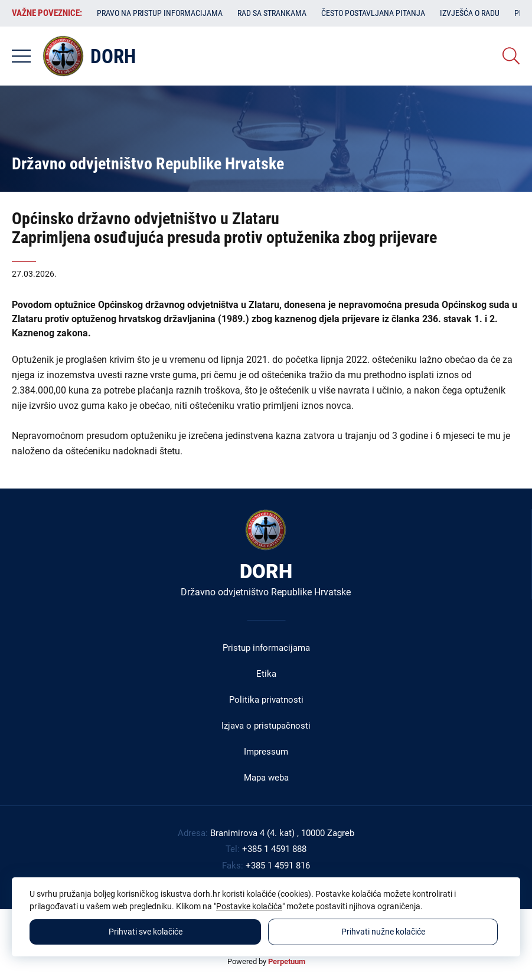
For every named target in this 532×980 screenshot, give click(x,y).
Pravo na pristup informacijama (160, 13)
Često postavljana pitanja (373, 13)
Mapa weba (266, 778)
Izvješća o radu (470, 13)
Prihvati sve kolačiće (146, 932)
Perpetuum (287, 961)
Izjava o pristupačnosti (266, 726)
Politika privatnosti (266, 700)
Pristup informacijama (266, 648)
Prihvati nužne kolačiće (383, 932)
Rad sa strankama (272, 13)
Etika (266, 674)
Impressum (266, 752)
